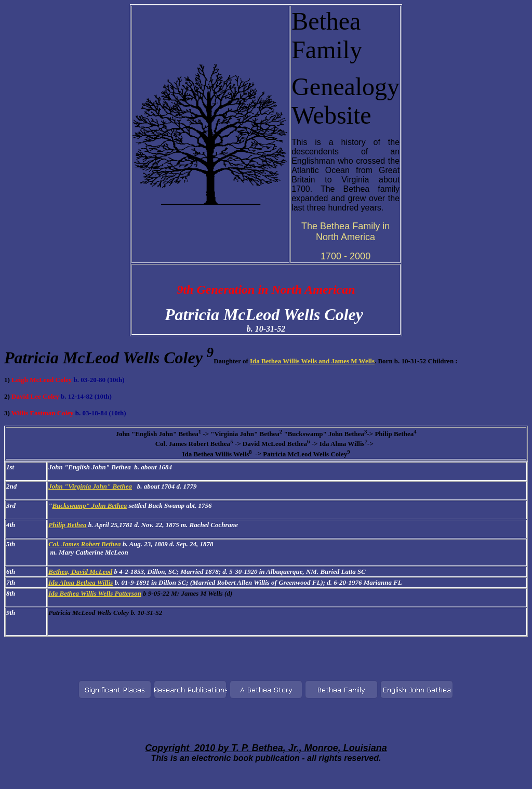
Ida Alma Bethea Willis (81, 582)
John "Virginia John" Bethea (90, 486)
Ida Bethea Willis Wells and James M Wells (312, 361)
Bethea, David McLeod (80, 571)
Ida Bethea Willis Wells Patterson (95, 593)
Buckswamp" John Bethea (89, 505)
